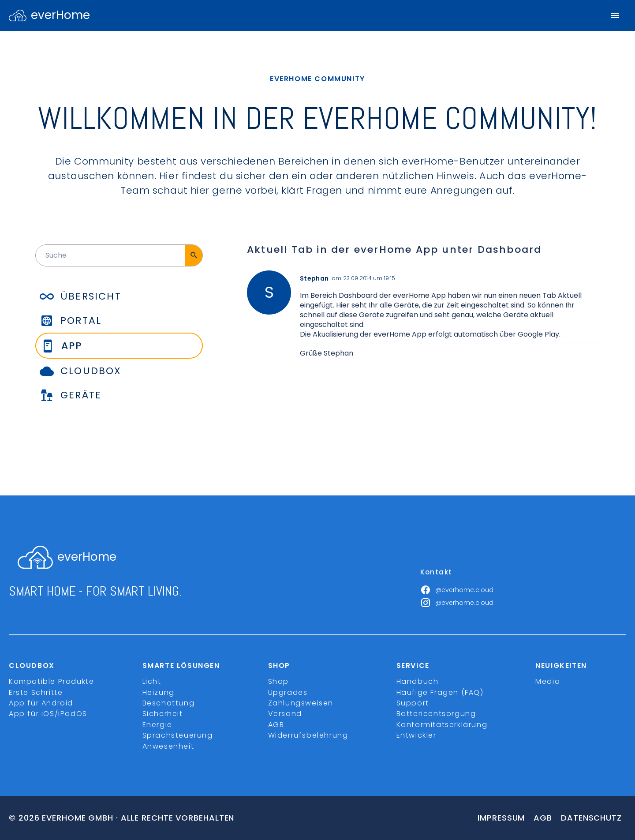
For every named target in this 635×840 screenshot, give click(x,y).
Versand (285, 714)
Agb (543, 818)
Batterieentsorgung (436, 714)
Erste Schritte (36, 692)
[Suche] (194, 255)
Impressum (501, 818)
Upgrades (288, 692)
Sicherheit (163, 714)
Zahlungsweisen (301, 703)
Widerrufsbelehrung (308, 735)
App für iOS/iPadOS (48, 714)
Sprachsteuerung (178, 735)
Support (413, 703)
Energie (157, 725)
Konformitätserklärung (442, 725)
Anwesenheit (168, 746)
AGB (276, 725)
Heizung (159, 692)
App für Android (41, 703)
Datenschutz (591, 818)
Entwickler (416, 735)
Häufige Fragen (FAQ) (440, 692)
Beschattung (169, 703)
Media (548, 681)
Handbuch (418, 681)
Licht (152, 681)
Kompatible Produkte (51, 681)
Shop (278, 681)
